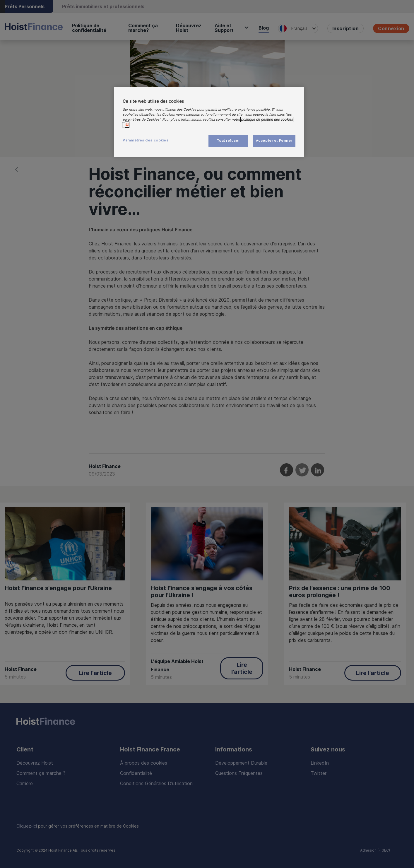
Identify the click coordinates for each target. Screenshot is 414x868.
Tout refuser (228, 141)
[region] (209, 122)
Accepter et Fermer (274, 141)
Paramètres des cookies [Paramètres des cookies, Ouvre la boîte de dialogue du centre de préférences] (146, 140)
